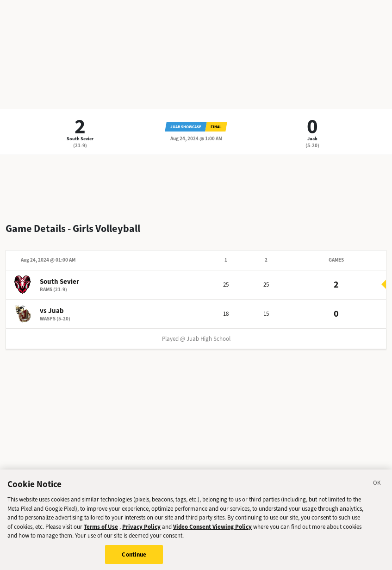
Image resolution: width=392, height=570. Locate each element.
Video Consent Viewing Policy (212, 531)
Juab (312, 139)
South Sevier (80, 139)
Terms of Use (101, 531)
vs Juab (52, 311)
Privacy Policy (141, 531)
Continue (134, 559)
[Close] (377, 489)
